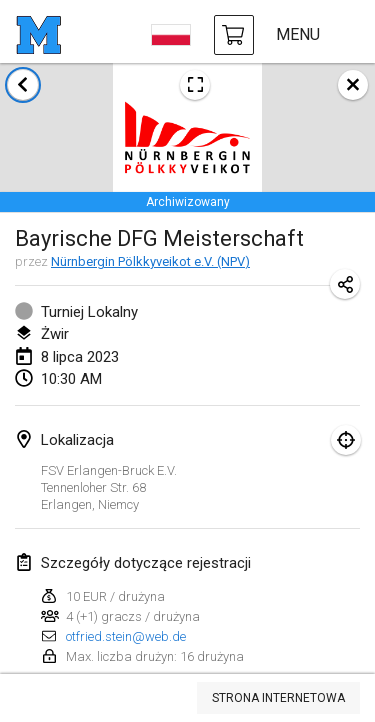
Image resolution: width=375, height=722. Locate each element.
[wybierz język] (171, 35)
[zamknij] (353, 85)
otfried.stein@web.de (126, 636)
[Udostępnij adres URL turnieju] (345, 284)
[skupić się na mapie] (346, 440)
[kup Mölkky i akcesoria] (234, 35)
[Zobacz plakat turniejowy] (195, 85)
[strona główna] (38, 35)
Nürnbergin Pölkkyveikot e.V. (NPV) (150, 261)
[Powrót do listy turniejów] (23, 85)
